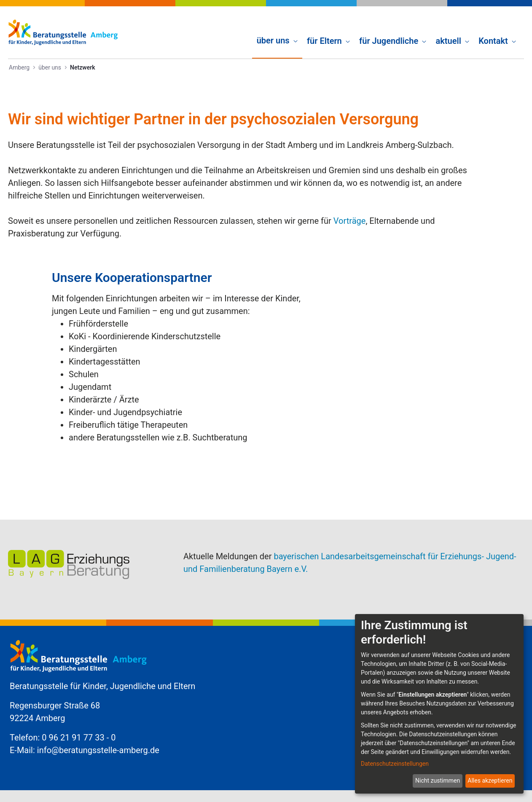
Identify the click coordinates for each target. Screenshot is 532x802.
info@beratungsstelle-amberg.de (98, 715)
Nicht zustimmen (438, 781)
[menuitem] (277, 32)
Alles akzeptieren (490, 781)
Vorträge (350, 221)
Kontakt (421, 612)
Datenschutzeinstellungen (395, 764)
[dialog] (439, 704)
